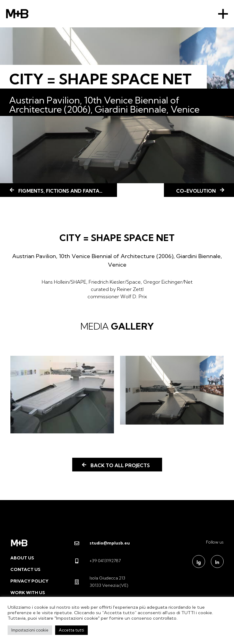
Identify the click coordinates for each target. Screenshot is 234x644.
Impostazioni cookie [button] (30, 630)
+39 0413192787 (97, 561)
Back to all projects (120, 465)
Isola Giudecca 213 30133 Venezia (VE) (101, 582)
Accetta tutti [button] (71, 630)
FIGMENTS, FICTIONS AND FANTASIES (64, 191)
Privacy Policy (29, 581)
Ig (199, 562)
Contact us (25, 569)
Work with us (28, 593)
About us (22, 558)
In (217, 562)
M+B (17, 14)
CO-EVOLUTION (196, 191)
